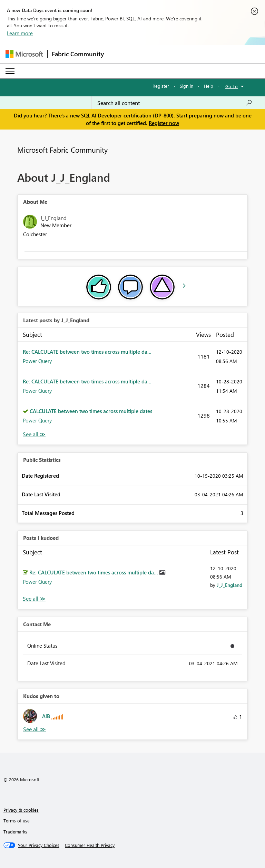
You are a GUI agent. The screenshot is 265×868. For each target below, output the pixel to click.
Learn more (20, 33)
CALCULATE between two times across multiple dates (91, 411)
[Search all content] (175, 103)
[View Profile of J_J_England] (229, 585)
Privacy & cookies (21, 810)
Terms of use (17, 821)
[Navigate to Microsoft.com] (24, 54)
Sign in (187, 86)
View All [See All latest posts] (34, 434)
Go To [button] (232, 86)
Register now (164, 123)
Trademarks (15, 832)
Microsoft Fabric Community (62, 150)
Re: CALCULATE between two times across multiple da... (87, 352)
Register (161, 86)
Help (209, 86)
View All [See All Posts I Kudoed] (34, 599)
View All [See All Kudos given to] (35, 729)
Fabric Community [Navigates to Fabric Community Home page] (78, 54)
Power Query (37, 361)
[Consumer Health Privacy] (90, 845)
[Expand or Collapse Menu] (10, 71)
